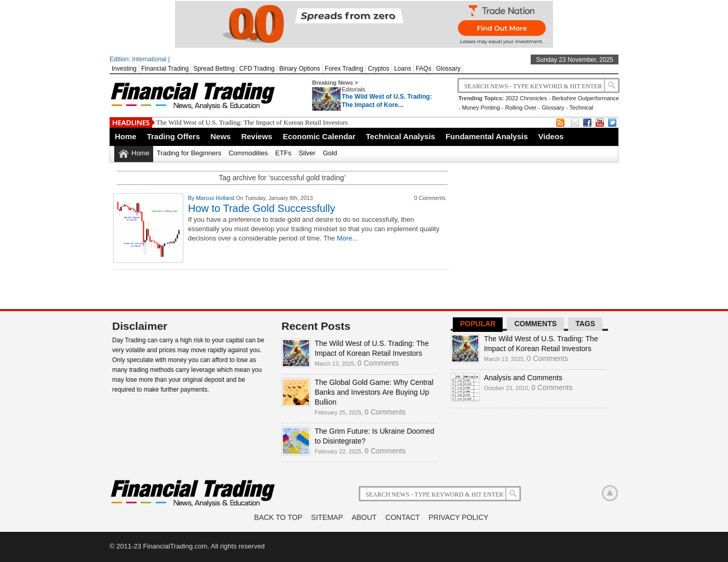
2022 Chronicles (527, 98)
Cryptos (379, 69)
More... (347, 238)
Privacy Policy (458, 517)
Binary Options (300, 69)
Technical (582, 108)
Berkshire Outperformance (585, 98)
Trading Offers (174, 136)
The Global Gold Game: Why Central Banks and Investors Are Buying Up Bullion (374, 392)
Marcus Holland (216, 198)
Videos (551, 136)
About (364, 517)
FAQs (424, 69)
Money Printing (481, 108)
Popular (478, 324)
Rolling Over (521, 108)
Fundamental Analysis (487, 136)
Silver (307, 153)
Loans (403, 69)
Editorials (353, 89)
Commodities (248, 153)
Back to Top (278, 517)
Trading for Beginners (189, 153)
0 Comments (378, 363)
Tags (585, 324)
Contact (403, 517)
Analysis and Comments (523, 378)
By (192, 198)
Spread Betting (214, 69)
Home (126, 136)
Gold (330, 153)
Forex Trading (344, 69)
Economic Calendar (319, 136)
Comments (535, 324)
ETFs (283, 153)
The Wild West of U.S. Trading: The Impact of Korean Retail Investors (252, 122)
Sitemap (327, 517)
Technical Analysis (401, 136)
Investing (124, 69)
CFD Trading (257, 69)
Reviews (257, 136)
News (220, 136)
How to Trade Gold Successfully (261, 208)
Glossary (448, 69)
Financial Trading (165, 69)
